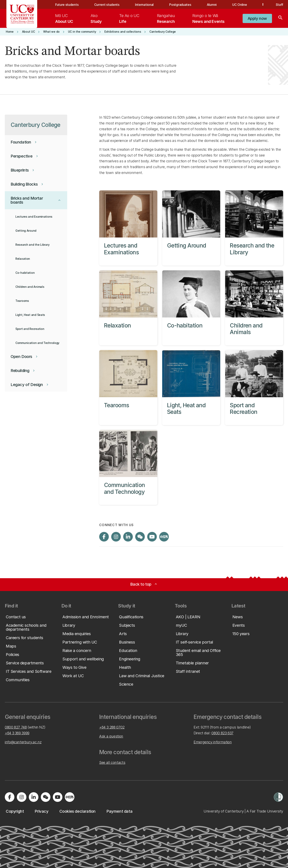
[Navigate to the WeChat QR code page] (140, 537)
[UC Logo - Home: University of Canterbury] (22, 14)
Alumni (212, 5)
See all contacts (112, 762)
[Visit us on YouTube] (152, 537)
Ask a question (111, 736)
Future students (67, 5)
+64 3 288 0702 (112, 727)
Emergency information (213, 742)
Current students (107, 5)
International (144, 5)
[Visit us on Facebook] (104, 537)
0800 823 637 (222, 733)
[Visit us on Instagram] (116, 537)
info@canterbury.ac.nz (23, 742)
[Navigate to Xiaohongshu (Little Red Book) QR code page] (164, 537)
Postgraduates (180, 5)
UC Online (239, 5)
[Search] (280, 18)
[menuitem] (64, 18)
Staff (279, 5)
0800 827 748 (16, 727)
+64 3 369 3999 (17, 733)
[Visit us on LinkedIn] (128, 537)
